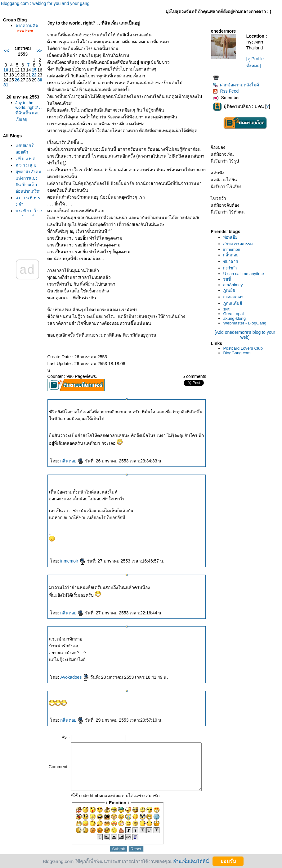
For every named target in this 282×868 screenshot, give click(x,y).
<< (5, 57)
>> (32, 57)
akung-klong (236, 318)
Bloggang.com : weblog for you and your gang (45, 3)
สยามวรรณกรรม (239, 244)
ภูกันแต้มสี (234, 303)
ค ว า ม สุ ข (25, 178)
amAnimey (234, 285)
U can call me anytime (245, 274)
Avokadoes (67, 670)
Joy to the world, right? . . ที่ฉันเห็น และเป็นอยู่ (25, 121)
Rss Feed (227, 91)
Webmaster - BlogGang (246, 323)
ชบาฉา (232, 262)
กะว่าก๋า (231, 268)
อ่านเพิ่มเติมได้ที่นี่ (191, 861)
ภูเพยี (231, 290)
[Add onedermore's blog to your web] (246, 335)
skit (228, 309)
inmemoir (66, 554)
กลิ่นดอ (65, 454)
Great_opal (235, 314)
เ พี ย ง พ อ (24, 172)
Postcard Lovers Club (244, 348)
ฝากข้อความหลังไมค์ (237, 85)
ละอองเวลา (235, 297)
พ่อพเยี (232, 237)
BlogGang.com (238, 353)
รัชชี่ (228, 279)
